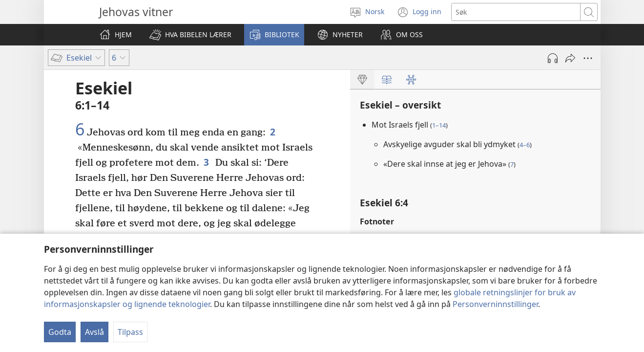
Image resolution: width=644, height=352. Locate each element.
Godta (60, 332)
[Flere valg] (588, 58)
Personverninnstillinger (495, 304)
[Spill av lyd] (553, 58)
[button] (190, 35)
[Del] (570, 58)
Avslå (94, 332)
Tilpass (130, 332)
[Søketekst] (516, 12)
